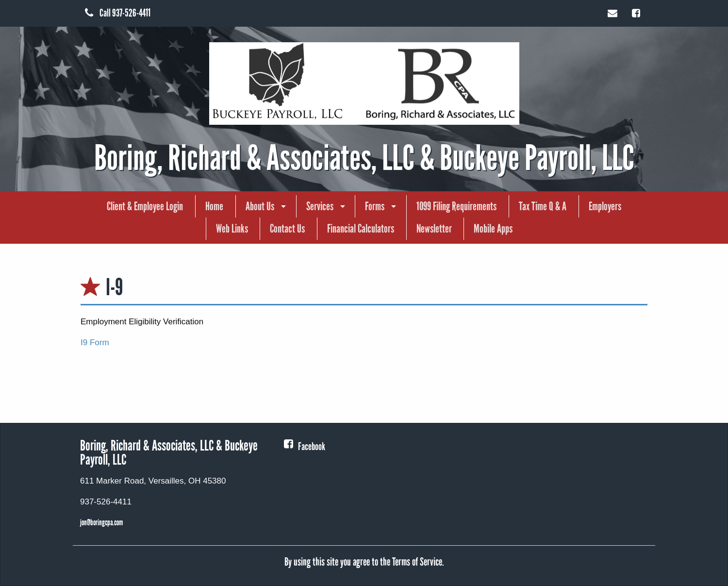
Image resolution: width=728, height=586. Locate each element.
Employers (605, 206)
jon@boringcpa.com (101, 523)
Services (320, 206)
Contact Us (287, 228)
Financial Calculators (361, 228)
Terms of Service (417, 562)
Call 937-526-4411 (118, 13)
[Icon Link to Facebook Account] (637, 12)
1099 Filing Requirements (456, 206)
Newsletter (434, 228)
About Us (260, 206)
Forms (375, 206)
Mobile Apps (493, 228)
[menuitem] (145, 206)
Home (214, 206)
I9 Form (96, 343)
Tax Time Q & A (543, 206)
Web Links (232, 228)
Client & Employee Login (145, 206)
